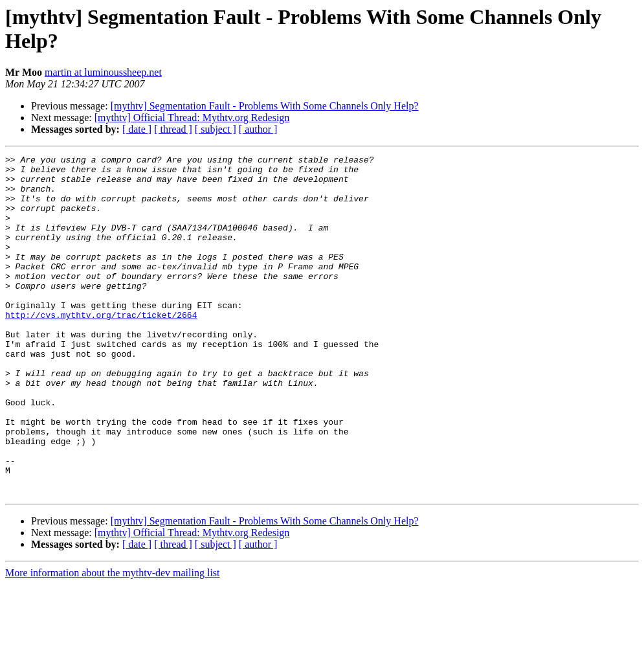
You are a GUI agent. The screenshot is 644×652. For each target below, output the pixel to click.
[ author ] (258, 129)
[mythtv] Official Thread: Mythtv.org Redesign (192, 118)
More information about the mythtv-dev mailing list (113, 641)
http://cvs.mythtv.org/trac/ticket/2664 (101, 348)
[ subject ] (216, 129)
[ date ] (137, 129)
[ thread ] (173, 129)
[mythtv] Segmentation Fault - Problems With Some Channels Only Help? (265, 106)
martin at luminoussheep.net (103, 72)
